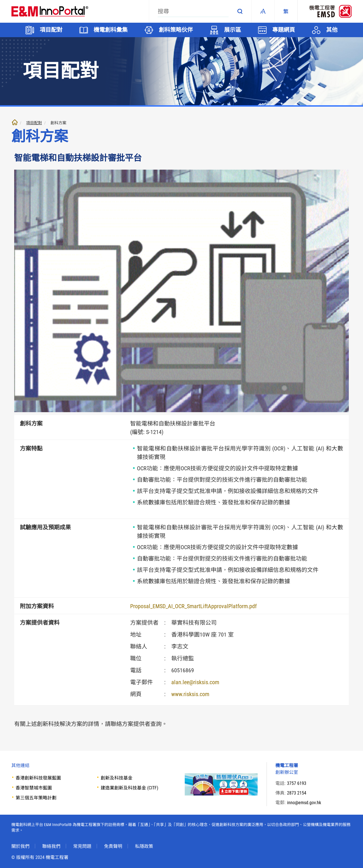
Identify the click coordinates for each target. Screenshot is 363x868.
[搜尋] (193, 11)
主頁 (15, 122)
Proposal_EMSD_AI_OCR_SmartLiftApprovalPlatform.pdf (193, 606)
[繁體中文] (286, 11)
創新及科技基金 (117, 778)
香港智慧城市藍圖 (34, 788)
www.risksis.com (190, 694)
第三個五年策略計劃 (36, 798)
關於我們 (20, 846)
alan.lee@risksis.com (195, 682)
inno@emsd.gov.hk (304, 803)
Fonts (263, 11)
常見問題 (82, 846)
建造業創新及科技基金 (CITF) (129, 788)
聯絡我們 (51, 846)
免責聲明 (113, 846)
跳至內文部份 (0, 0)
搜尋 (240, 11)
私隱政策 (144, 846)
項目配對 (34, 123)
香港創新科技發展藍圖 (38, 778)
